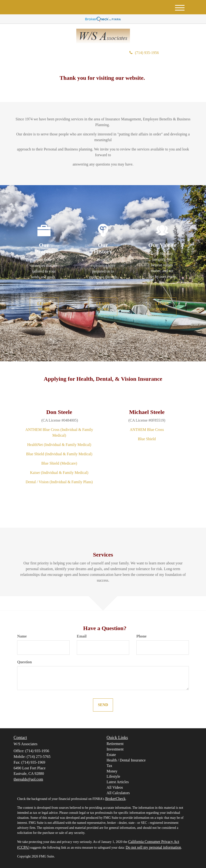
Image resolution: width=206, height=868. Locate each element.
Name (22, 636)
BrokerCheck (115, 799)
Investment (115, 749)
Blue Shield (147, 439)
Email (82, 636)
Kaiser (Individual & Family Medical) (59, 473)
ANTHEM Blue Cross (147, 430)
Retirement (115, 744)
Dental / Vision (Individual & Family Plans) (59, 482)
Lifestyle (113, 776)
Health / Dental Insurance (126, 760)
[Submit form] (103, 705)
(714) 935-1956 (144, 53)
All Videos (115, 787)
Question (24, 662)
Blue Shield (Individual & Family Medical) (59, 454)
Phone (142, 636)
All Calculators (118, 793)
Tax (109, 766)
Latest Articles (118, 782)
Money (112, 771)
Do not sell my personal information (153, 847)
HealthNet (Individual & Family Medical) (59, 445)
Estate (111, 755)
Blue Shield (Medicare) (59, 463)
